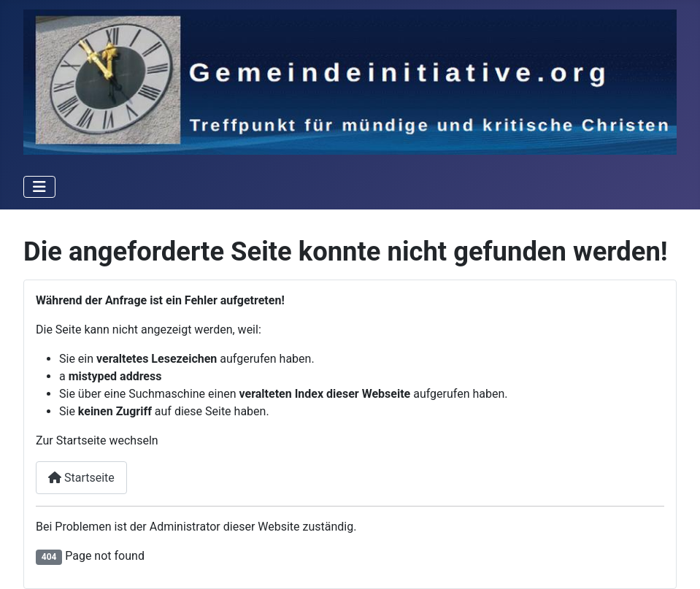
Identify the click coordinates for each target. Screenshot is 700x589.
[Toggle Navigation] (39, 187)
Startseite (81, 478)
